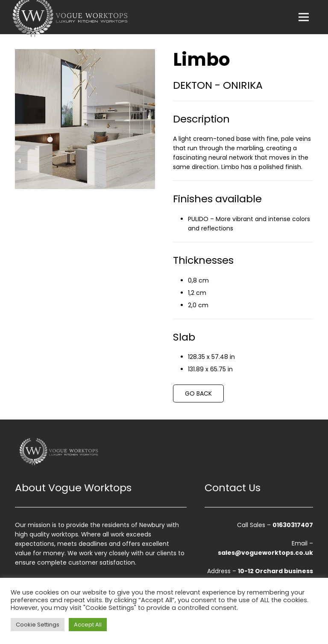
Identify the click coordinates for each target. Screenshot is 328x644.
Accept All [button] (88, 625)
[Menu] (304, 17)
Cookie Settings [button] (38, 625)
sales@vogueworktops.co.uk (265, 553)
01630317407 (293, 525)
